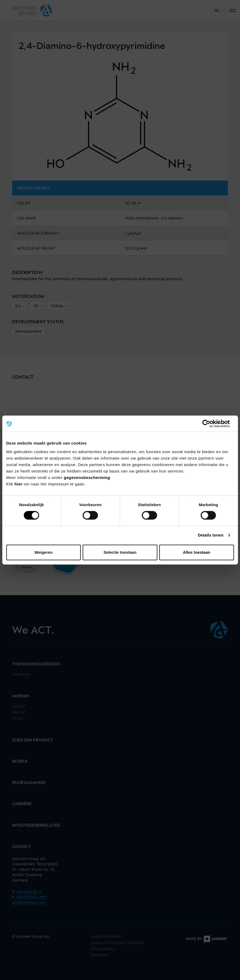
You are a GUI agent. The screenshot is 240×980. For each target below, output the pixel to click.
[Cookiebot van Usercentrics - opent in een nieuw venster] (210, 424)
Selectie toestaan (120, 552)
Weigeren (43, 552)
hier (19, 484)
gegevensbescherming (87, 477)
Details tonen (211, 535)
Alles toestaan (196, 552)
